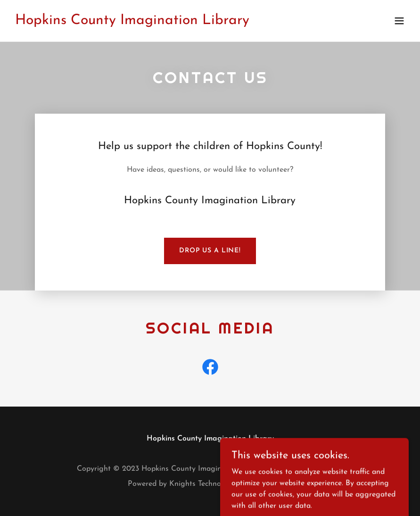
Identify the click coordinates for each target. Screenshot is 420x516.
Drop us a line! (210, 251)
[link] (132, 22)
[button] (399, 21)
